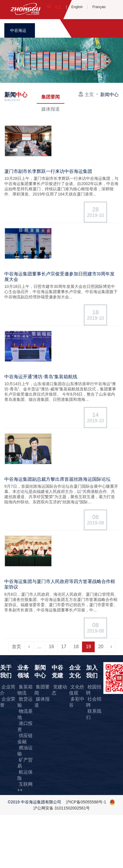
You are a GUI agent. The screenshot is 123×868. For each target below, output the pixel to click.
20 (101, 647)
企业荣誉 (8, 702)
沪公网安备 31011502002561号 (62, 808)
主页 (89, 94)
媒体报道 (51, 109)
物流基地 (25, 714)
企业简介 (8, 690)
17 (64, 647)
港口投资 (25, 726)
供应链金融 (25, 739)
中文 (58, 7)
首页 (16, 647)
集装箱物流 (25, 690)
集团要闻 (51, 97)
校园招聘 (94, 690)
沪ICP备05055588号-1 (86, 802)
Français (99, 7)
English (77, 7)
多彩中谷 (77, 702)
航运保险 (25, 775)
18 (76, 647)
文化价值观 (77, 690)
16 (51, 647)
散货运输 (25, 702)
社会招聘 (94, 702)
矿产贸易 (25, 763)
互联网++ (25, 787)
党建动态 (59, 690)
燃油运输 (25, 751)
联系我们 (94, 714)
